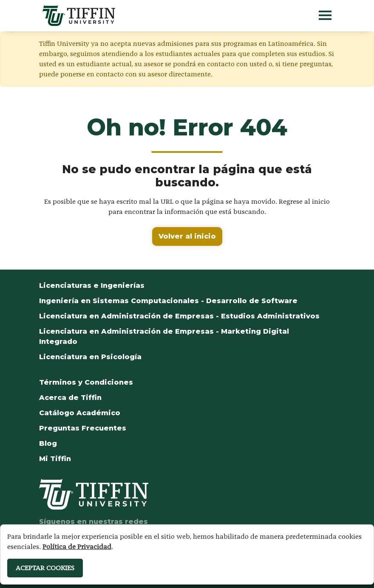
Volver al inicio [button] (187, 236)
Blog (48, 443)
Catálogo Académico (80, 413)
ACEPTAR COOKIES (45, 568)
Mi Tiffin (55, 459)
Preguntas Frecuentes (83, 428)
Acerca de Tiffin (70, 398)
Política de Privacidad (77, 547)
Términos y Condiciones (86, 382)
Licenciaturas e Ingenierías (92, 286)
